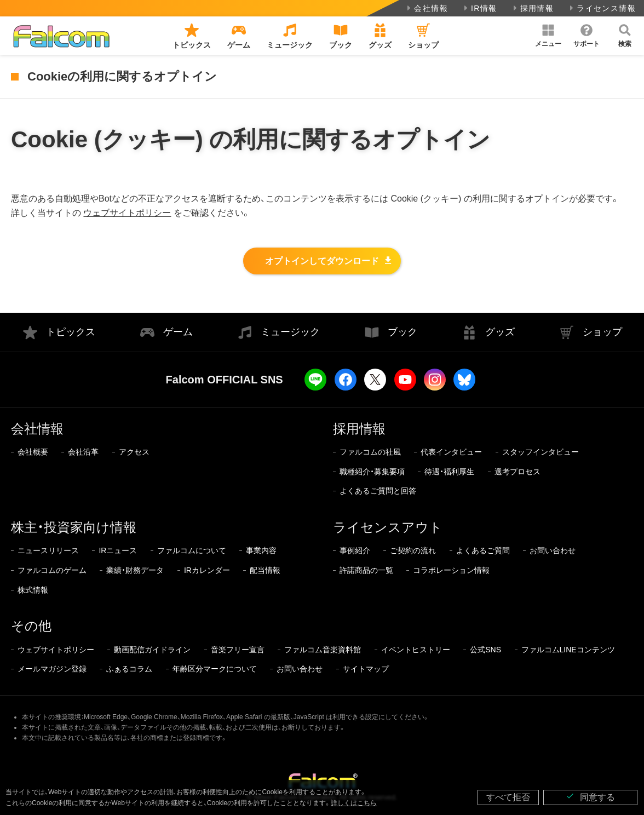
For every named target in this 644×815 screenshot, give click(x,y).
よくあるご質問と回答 (378, 491)
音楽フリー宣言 (238, 650)
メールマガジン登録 (52, 669)
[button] (548, 36)
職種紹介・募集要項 (372, 472)
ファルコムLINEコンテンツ (568, 650)
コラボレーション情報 (451, 570)
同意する (590, 797)
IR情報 (479, 8)
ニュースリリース (48, 550)
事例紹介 (355, 550)
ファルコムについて (192, 550)
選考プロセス (517, 472)
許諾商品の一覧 (366, 570)
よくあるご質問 (483, 550)
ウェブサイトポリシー (127, 213)
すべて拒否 (508, 797)
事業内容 (261, 550)
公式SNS (485, 650)
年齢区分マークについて (215, 669)
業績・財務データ (135, 570)
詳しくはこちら (354, 803)
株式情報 (33, 590)
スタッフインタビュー (540, 452)
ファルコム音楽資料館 (323, 650)
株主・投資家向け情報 (74, 527)
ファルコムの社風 (370, 452)
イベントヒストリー (416, 650)
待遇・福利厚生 (449, 472)
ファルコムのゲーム (52, 570)
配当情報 (265, 570)
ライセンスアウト (388, 527)
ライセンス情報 (602, 8)
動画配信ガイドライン (152, 650)
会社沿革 (83, 452)
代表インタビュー (451, 452)
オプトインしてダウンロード (322, 261)
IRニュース (118, 550)
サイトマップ (366, 669)
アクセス (134, 452)
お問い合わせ (553, 550)
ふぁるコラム (129, 669)
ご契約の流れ (413, 550)
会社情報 (426, 8)
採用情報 (533, 8)
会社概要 (33, 452)
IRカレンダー (207, 570)
